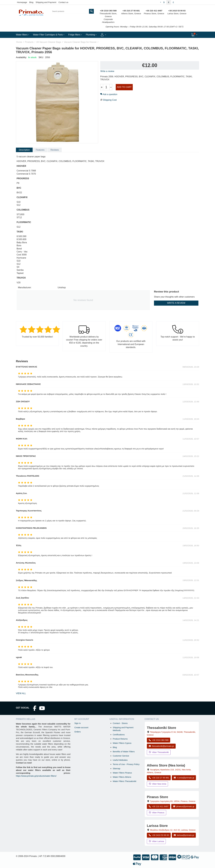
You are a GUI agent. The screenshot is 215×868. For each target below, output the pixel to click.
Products (29, 42)
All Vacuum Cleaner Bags (49, 42)
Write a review (107, 71)
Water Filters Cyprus (122, 743)
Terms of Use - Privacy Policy (126, 764)
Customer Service (121, 756)
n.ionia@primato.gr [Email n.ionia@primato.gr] (184, 778)
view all (21, 693)
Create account (81, 727)
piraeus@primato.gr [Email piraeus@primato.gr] (184, 806)
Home (19, 42)
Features (40, 150)
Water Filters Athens (122, 777)
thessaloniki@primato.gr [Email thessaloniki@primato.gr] (161, 746)
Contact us (63, 2)
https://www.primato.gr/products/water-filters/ (36, 776)
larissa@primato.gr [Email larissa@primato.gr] (184, 835)
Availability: (21, 57)
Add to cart (124, 87)
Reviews (55, 150)
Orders (77, 732)
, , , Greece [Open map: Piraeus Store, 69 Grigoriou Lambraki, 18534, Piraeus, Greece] (173, 801)
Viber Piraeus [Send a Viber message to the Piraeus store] (157, 813)
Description (24, 150)
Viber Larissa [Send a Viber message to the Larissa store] (156, 841)
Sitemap (116, 768)
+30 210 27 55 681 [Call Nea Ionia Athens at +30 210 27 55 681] (159, 778)
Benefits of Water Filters (124, 752)
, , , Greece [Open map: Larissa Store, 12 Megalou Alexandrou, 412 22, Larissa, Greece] (173, 830)
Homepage (22, 2)
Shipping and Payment (46, 2)
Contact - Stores (120, 723)
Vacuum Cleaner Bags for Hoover (80, 42)
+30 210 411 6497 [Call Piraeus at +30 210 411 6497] (159, 806)
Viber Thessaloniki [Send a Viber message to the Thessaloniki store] (159, 752)
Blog (31, 2)
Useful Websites (120, 760)
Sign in (77, 723)
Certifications (119, 735)
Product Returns (120, 739)
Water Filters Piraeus (122, 773)
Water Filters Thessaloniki (125, 781)
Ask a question (109, 94)
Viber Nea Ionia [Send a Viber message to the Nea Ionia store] (157, 784)
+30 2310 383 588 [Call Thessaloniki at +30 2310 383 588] (159, 740)
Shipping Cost (110, 100)
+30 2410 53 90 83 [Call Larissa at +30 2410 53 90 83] (159, 835)
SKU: (41, 57)
